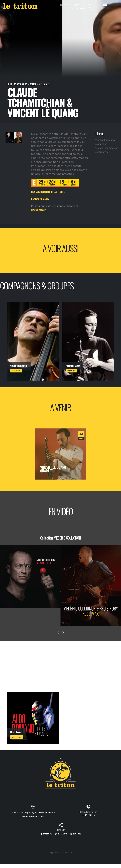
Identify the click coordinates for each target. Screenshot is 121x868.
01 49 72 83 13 (89, 815)
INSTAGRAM (61, 834)
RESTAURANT (78, 9)
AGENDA (66, 5)
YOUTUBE (76, 834)
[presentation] (58, 633)
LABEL (79, 5)
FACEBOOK (46, 834)
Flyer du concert (39, 210)
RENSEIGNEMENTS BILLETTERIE (48, 192)
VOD (89, 5)
